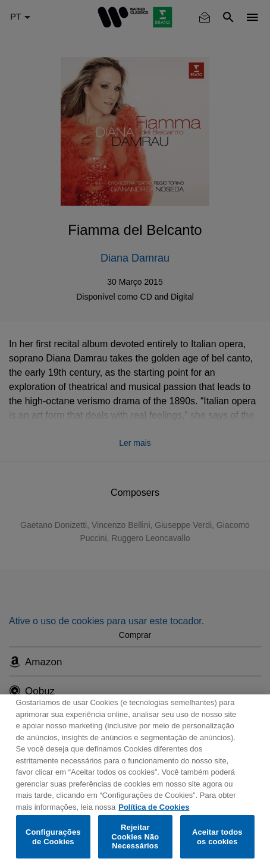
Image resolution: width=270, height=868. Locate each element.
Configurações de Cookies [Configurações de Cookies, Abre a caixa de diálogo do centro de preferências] (53, 837)
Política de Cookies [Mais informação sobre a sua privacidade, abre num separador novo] (154, 807)
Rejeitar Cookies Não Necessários (135, 836)
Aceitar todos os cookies (217, 837)
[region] (135, 781)
